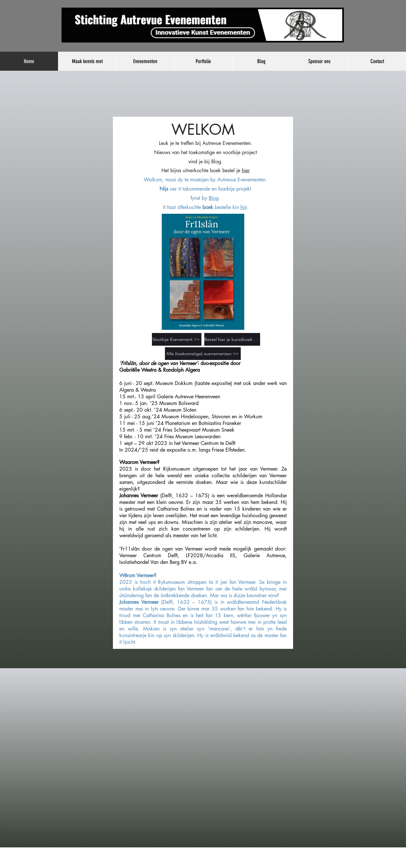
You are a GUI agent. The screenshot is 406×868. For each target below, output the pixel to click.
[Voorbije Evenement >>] (177, 339)
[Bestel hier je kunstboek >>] (232, 339)
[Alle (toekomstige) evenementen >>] (203, 354)
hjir (243, 207)
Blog (216, 162)
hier (246, 170)
